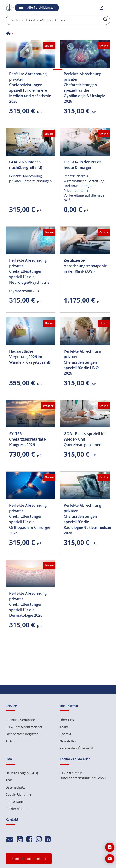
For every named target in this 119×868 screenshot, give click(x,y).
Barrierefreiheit (17, 809)
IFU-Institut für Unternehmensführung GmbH (83, 775)
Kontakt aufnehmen (29, 859)
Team (64, 727)
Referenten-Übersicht (76, 748)
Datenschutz (15, 787)
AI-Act (10, 741)
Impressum (14, 802)
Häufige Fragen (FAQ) (22, 773)
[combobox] (58, 20)
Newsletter (68, 741)
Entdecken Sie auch (75, 759)
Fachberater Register (22, 734)
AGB (9, 780)
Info (9, 759)
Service (11, 706)
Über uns (67, 720)
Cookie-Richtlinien (19, 794)
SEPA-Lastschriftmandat (24, 727)
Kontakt (65, 734)
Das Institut (69, 706)
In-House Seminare (20, 720)
